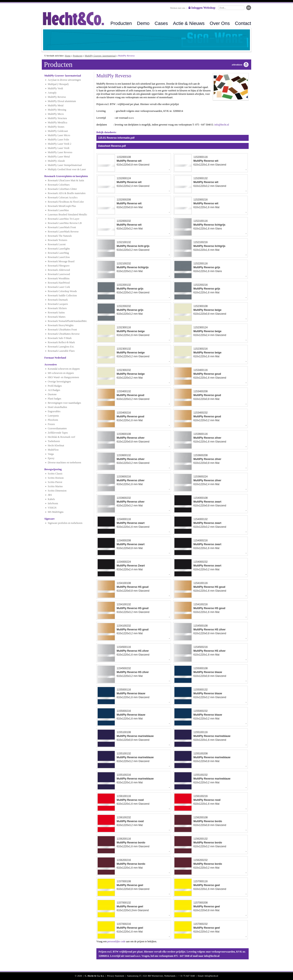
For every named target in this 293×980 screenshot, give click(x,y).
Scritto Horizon (56, 478)
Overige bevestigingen (59, 382)
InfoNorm (53, 503)
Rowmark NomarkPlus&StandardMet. (67, 321)
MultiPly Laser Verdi (59, 148)
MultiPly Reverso (57, 97)
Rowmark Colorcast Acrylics (63, 197)
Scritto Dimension (57, 491)
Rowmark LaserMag (58, 253)
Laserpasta (53, 416)
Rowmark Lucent (57, 244)
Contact (243, 23)
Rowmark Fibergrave (59, 266)
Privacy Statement (116, 976)
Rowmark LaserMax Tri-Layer (64, 219)
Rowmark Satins (56, 313)
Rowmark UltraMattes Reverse (64, 334)
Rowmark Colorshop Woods (62, 291)
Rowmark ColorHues (59, 185)
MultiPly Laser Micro (59, 135)
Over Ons (220, 23)
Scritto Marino (55, 486)
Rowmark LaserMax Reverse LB (65, 223)
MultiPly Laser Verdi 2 (59, 144)
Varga (51, 454)
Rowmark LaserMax (58, 210)
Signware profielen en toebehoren (65, 523)
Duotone (52, 394)
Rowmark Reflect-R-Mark (61, 342)
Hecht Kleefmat (56, 445)
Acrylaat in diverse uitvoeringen (64, 80)
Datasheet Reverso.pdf (112, 146)
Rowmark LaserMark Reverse (63, 232)
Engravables (54, 411)
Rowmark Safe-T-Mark (60, 338)
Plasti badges (54, 399)
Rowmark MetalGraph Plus (62, 206)
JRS (50, 495)
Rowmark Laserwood (59, 274)
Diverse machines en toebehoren (64, 463)
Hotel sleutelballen (57, 407)
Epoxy (51, 458)
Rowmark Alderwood (59, 270)
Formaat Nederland (55, 358)
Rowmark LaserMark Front (62, 227)
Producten (121, 23)
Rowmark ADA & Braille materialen (67, 193)
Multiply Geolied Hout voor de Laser (67, 169)
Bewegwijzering (53, 469)
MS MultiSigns (56, 512)
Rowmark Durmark (58, 300)
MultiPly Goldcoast (58, 131)
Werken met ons (178, 8)
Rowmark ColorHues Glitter (62, 189)
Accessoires (51, 365)
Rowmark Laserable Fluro (61, 351)
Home (68, 56)
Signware (49, 519)
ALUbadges (54, 390)
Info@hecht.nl (211, 976)
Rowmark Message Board (61, 261)
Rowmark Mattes (57, 317)
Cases (161, 23)
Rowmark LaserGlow (59, 257)
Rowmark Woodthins (59, 278)
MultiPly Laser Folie (58, 140)
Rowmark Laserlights (59, 249)
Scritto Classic (55, 474)
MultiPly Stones (56, 127)
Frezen (51, 424)
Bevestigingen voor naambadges (64, 403)
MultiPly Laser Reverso (60, 152)
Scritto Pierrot (55, 482)
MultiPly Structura (57, 118)
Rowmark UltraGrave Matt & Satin (66, 180)
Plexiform (53, 420)
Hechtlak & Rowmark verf (61, 437)
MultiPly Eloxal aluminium (62, 101)
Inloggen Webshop (202, 8)
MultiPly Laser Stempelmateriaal (65, 165)
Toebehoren (54, 441)
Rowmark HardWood (59, 283)
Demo (143, 23)
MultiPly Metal (56, 105)
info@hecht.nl (222, 125)
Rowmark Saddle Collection (62, 295)
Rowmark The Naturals (60, 236)
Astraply (52, 93)
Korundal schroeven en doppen (64, 369)
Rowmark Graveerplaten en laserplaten (66, 176)
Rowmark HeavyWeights (61, 325)
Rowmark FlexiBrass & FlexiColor (66, 202)
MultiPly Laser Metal (59, 157)
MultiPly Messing (57, 110)
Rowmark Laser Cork (59, 287)
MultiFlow (53, 450)
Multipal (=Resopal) (58, 84)
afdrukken (237, 65)
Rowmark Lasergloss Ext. (61, 347)
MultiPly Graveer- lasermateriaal (100, 56)
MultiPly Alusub (56, 161)
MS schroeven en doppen (61, 373)
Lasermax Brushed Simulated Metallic (67, 215)
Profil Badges (55, 386)
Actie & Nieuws (189, 23)
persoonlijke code (116, 941)
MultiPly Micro (56, 114)
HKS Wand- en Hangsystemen (63, 377)
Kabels (51, 499)
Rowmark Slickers (57, 308)
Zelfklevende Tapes (58, 433)
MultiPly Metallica (57, 122)
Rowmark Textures (57, 240)
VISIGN (52, 508)
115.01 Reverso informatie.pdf (116, 138)
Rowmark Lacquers (58, 304)
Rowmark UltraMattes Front (62, 330)
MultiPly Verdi (55, 88)
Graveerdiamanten (57, 428)
